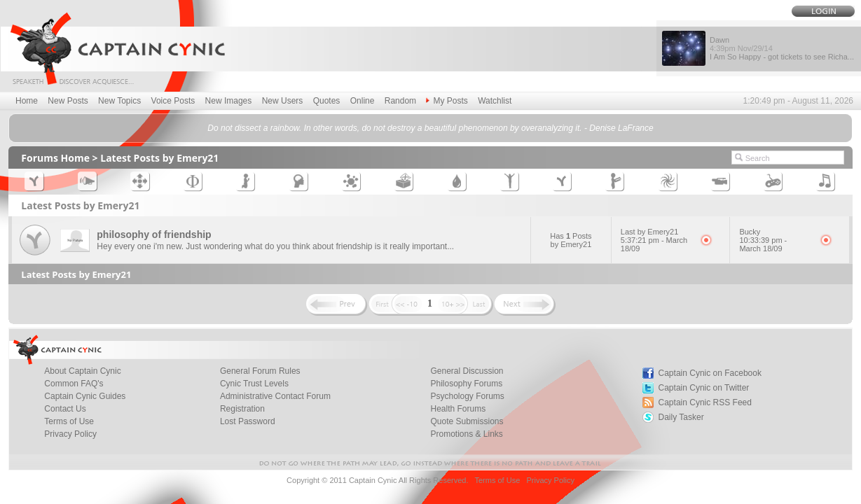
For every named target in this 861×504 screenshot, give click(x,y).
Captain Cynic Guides (85, 396)
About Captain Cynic (82, 371)
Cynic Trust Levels (254, 384)
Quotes (327, 101)
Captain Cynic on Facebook (710, 373)
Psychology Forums (467, 396)
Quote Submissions (467, 421)
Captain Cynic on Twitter (704, 388)
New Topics (119, 101)
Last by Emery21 (650, 232)
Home (27, 101)
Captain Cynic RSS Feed (705, 402)
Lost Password (248, 421)
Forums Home (55, 158)
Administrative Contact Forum (275, 396)
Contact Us (65, 409)
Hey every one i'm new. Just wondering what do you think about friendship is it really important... (275, 246)
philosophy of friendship (154, 234)
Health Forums (458, 409)
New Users (283, 101)
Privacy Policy (70, 434)
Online (363, 101)
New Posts (68, 101)
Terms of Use (69, 421)
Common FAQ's (74, 384)
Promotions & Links (466, 434)
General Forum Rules (260, 371)
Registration (242, 409)
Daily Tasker (681, 417)
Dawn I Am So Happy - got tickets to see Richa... (782, 48)
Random (400, 101)
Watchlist (495, 101)
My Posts (447, 101)
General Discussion (467, 371)
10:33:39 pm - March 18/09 (763, 244)
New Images (229, 101)
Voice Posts (173, 101)
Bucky (750, 232)
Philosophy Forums (466, 384)
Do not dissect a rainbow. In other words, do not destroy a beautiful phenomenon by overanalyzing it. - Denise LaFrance (430, 128)
